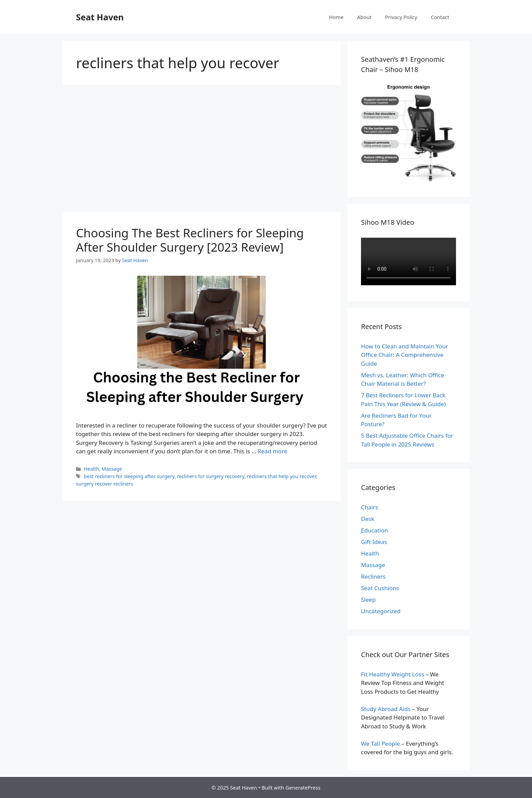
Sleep (368, 600)
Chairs (369, 507)
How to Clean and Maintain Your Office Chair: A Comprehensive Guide (405, 355)
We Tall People (381, 743)
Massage (112, 469)
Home (336, 17)
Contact (440, 17)
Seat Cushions (380, 588)
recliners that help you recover (282, 476)
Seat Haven (100, 17)
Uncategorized (381, 611)
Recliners (373, 576)
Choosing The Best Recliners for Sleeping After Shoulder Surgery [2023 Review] (190, 240)
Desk (368, 519)
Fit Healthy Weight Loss (393, 674)
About (364, 17)
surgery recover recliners (104, 484)
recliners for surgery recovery (211, 476)
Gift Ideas (374, 542)
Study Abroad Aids (386, 709)
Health (91, 469)
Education (374, 530)
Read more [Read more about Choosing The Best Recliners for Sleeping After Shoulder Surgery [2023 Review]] (272, 451)
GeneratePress (303, 787)
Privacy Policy (401, 17)
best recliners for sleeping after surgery (129, 476)
